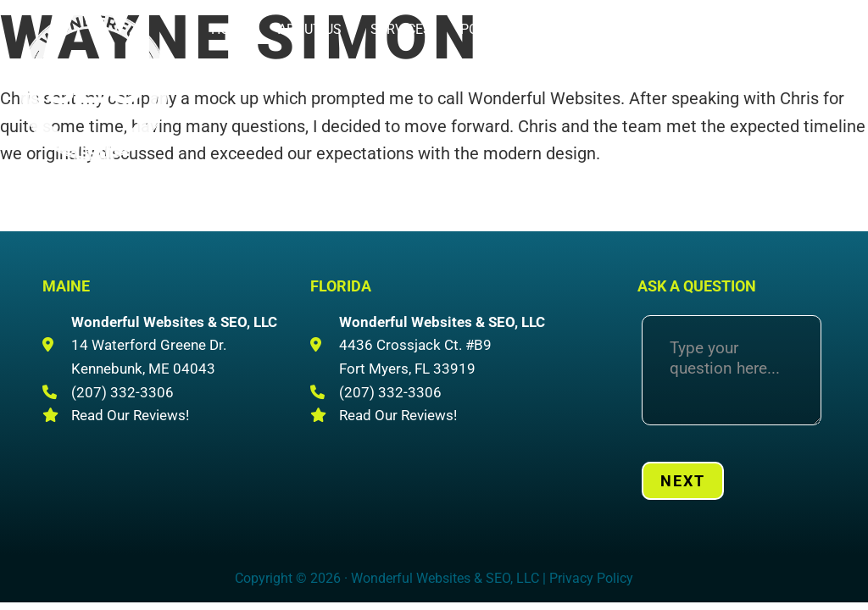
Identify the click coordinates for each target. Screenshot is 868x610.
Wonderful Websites (93, 86)
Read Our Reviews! (130, 415)
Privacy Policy (591, 578)
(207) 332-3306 (712, 51)
